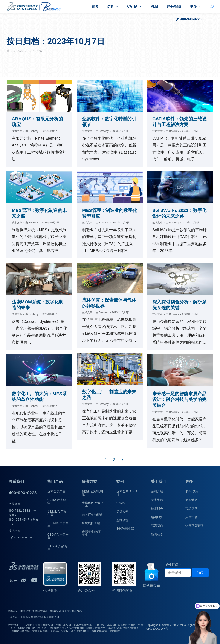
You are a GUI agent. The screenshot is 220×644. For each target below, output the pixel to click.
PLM (154, 6)
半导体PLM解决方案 (93, 504)
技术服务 (157, 508)
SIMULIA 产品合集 (57, 513)
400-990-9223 (191, 19)
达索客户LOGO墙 (127, 493)
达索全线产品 (57, 491)
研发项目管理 (91, 523)
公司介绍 (157, 491)
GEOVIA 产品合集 (58, 536)
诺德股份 (122, 511)
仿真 (113, 6)
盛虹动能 (122, 520)
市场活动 (191, 508)
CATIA (135, 6)
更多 (196, 6)
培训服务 (157, 517)
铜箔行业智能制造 (92, 493)
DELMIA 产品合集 (58, 524)
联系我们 (157, 526)
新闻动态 (157, 534)
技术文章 (17, 131)
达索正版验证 (194, 526)
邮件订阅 (172, 565)
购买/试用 (192, 491)
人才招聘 (191, 517)
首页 (95, 6)
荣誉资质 (157, 500)
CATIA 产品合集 (57, 501)
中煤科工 (122, 503)
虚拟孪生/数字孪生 (91, 533)
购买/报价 (174, 6)
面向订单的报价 (92, 514)
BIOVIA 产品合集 (57, 548)
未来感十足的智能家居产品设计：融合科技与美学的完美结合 (179, 400)
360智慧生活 (125, 529)
